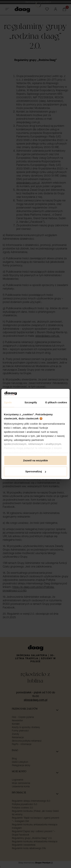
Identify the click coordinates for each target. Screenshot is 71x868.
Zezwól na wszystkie (35, 460)
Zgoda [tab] (8, 402)
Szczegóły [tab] (31, 402)
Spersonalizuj (36, 471)
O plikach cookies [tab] (56, 402)
